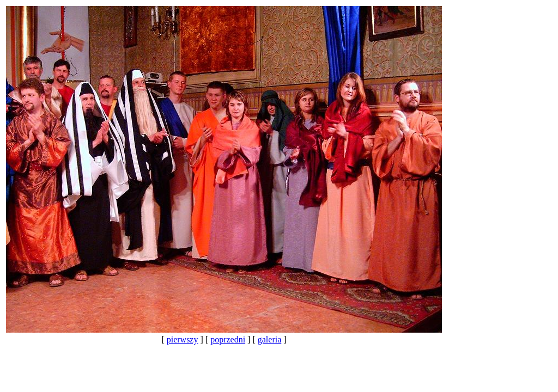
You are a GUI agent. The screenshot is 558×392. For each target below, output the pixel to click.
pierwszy (183, 339)
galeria (270, 339)
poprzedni (228, 339)
